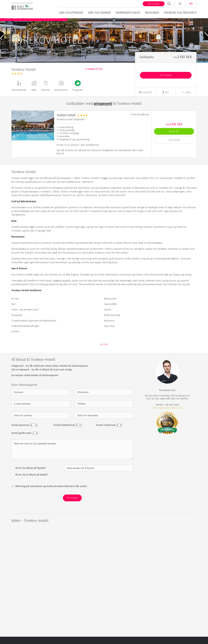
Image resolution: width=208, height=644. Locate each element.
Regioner (152, 13)
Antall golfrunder (22, 440)
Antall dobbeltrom (65, 432)
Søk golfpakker (71, 13)
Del (166, 100)
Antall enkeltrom (106, 432)
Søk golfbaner (99, 13)
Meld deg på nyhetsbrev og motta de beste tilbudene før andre (51, 494)
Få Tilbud (166, 83)
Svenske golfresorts (180, 13)
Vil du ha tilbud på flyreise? (30, 475)
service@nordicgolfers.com (167, 415)
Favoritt (145, 100)
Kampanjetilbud (128, 13)
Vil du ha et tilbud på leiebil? (31, 482)
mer (186, 100)
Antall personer (21, 432)
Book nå (174, 139)
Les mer (104, 352)
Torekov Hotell (66, 122)
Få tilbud (154, 4)
